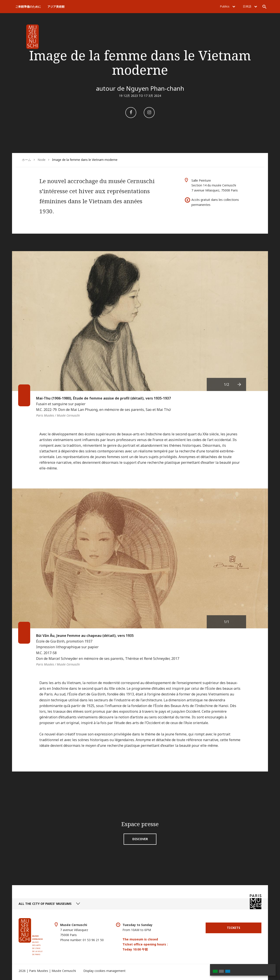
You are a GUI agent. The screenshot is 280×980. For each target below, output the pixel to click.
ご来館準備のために (28, 7)
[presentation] (240, 384)
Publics (228, 6)
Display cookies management (104, 971)
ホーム (26, 160)
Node (42, 160)
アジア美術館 (56, 7)
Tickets (234, 928)
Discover (140, 839)
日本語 (250, 6)
